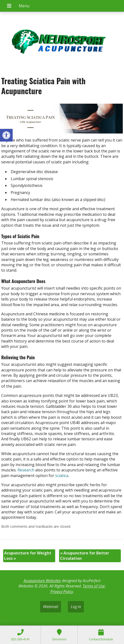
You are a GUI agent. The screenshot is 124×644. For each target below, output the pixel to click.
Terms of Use (94, 586)
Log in (76, 607)
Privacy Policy (62, 592)
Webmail (51, 607)
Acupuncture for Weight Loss (28, 556)
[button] (6, 135)
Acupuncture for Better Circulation (85, 556)
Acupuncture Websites (42, 581)
